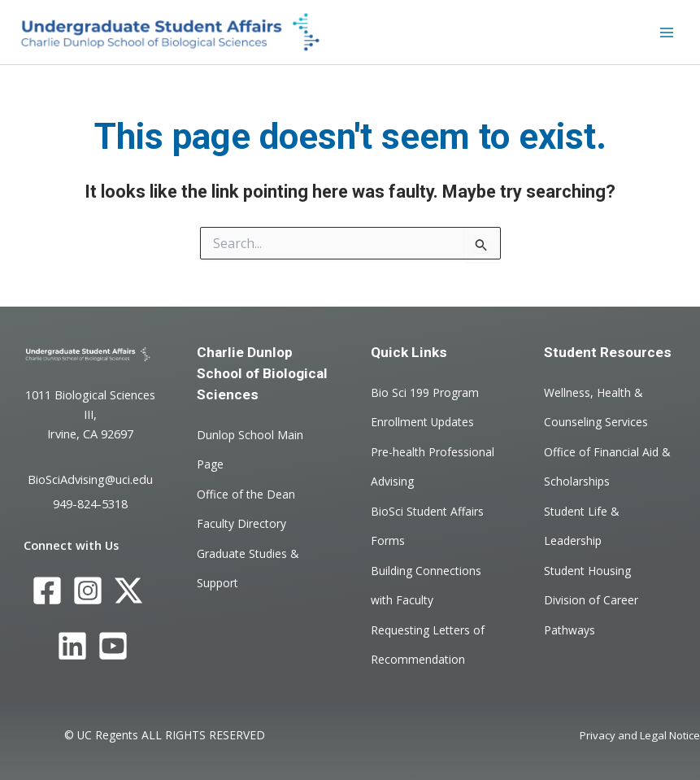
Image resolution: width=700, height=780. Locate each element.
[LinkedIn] (72, 647)
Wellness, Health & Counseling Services (596, 407)
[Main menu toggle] (667, 33)
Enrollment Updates (422, 422)
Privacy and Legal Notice (640, 735)
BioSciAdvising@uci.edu (90, 479)
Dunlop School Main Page (250, 449)
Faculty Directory (241, 523)
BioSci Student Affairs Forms (427, 525)
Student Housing (587, 570)
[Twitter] (128, 590)
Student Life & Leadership (582, 525)
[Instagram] (88, 590)
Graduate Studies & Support (248, 567)
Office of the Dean (246, 493)
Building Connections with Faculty (426, 584)
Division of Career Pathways (591, 614)
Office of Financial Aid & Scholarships (607, 466)
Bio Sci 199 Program (425, 392)
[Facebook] (47, 590)
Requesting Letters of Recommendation (428, 644)
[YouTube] (113, 647)
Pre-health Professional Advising (433, 466)
